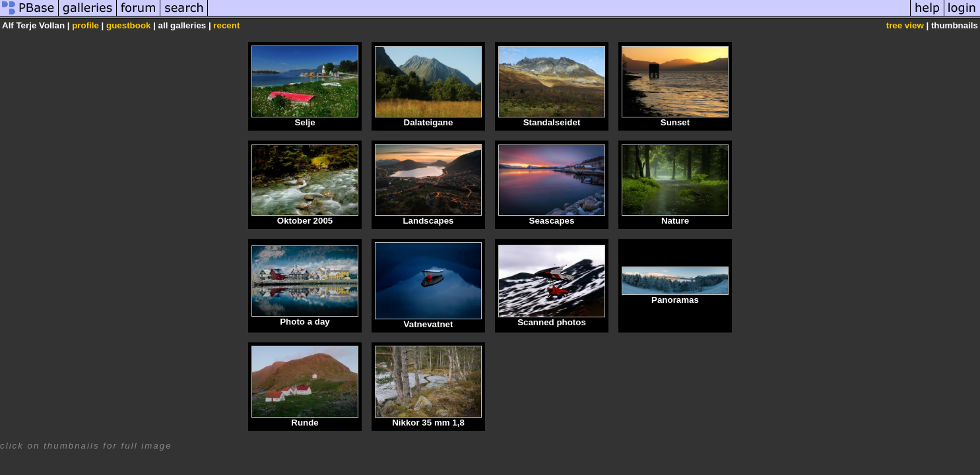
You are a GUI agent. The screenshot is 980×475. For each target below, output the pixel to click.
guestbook (128, 25)
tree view (905, 25)
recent (226, 25)
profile (85, 25)
